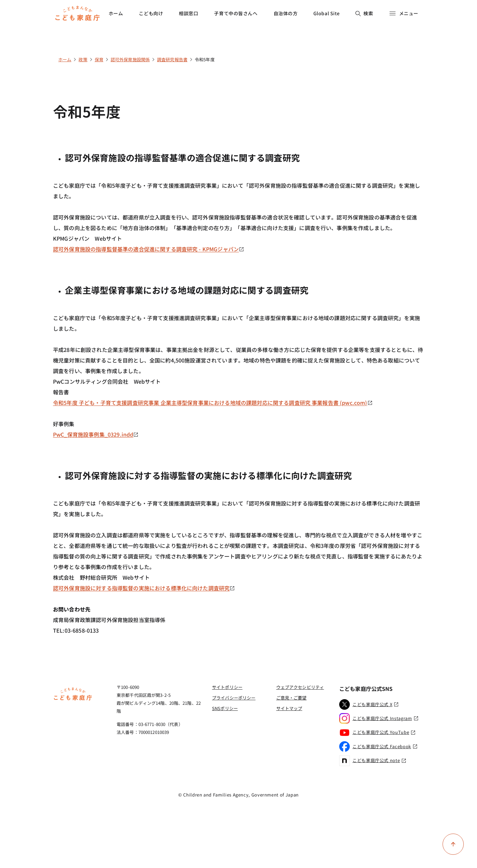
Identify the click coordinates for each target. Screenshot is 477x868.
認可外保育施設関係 (130, 59)
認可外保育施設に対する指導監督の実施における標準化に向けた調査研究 (144, 588)
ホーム (116, 13)
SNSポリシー (225, 708)
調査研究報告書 (172, 59)
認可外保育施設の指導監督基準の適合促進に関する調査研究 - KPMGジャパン (149, 249)
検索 (364, 13)
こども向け (151, 13)
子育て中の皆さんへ (236, 13)
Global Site (327, 13)
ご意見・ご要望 (291, 698)
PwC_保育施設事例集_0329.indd (96, 434)
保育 (99, 59)
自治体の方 (286, 13)
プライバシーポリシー (234, 698)
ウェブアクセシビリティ (300, 687)
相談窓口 (188, 13)
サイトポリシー (227, 687)
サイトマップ (289, 708)
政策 (83, 59)
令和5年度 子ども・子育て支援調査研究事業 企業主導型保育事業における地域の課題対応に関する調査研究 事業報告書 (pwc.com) (213, 403)
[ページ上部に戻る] (453, 844)
